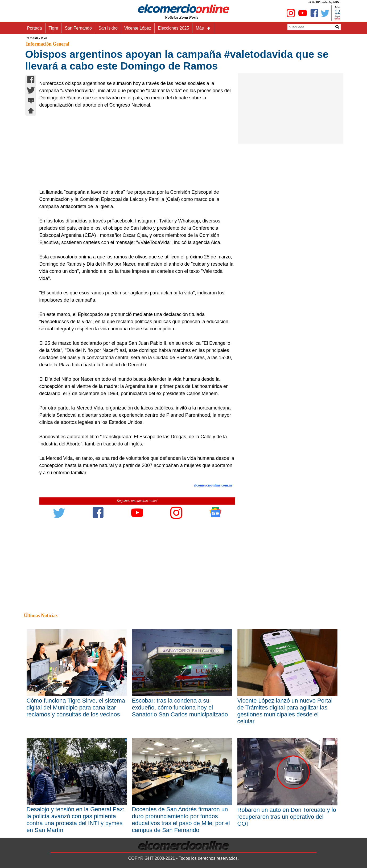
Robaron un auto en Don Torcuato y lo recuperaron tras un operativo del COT (287, 817)
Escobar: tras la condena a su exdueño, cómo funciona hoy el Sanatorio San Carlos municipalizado (180, 707)
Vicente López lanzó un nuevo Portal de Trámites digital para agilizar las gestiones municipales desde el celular (285, 711)
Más (203, 28)
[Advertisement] (134, 149)
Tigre (53, 28)
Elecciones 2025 (173, 28)
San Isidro (108, 28)
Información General (48, 44)
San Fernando (78, 28)
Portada (35, 28)
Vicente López (138, 28)
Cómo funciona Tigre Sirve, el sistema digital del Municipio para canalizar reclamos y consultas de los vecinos (76, 707)
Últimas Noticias (41, 615)
